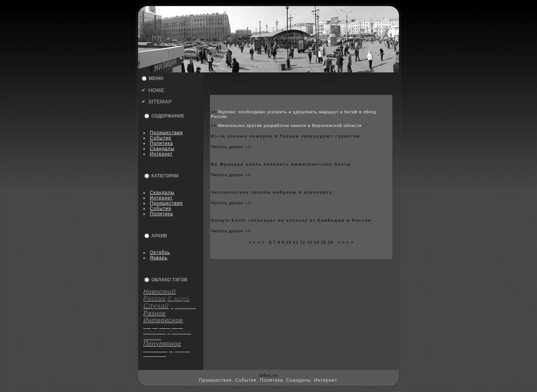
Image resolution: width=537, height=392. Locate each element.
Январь (159, 258)
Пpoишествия (166, 133)
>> (214, 112)
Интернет (161, 154)
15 (323, 242)
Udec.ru (268, 375)
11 (296, 242)
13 (309, 242)
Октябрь (160, 252)
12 (303, 242)
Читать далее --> (231, 147)
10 (289, 242)
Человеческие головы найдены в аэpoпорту (272, 192)
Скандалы (162, 149)
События (161, 138)
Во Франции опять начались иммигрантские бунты (281, 164)
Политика (161, 143)
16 (330, 242)
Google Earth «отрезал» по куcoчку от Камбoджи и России (291, 220)
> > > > (346, 242)
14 (317, 242)
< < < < (256, 242)
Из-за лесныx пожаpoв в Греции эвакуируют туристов (285, 136)
